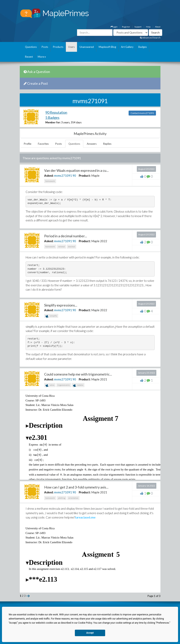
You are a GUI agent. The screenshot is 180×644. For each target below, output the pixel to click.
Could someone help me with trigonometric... (78, 374)
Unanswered (87, 47)
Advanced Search (150, 38)
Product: (85, 176)
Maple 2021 (99, 379)
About (158, 27)
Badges (143, 47)
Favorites (43, 144)
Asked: (49, 176)
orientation (73, 498)
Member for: (53, 122)
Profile (28, 144)
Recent (29, 57)
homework (50, 181)
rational (61, 247)
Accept (90, 633)
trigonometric (64, 385)
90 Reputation (56, 112)
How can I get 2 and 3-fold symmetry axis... (76, 487)
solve (50, 385)
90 (74, 176)
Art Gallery (127, 47)
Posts (45, 47)
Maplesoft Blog (107, 47)
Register (126, 27)
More (42, 57)
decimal (72, 247)
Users (71, 47)
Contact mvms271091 (142, 113)
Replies (107, 144)
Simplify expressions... (61, 305)
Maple (95, 176)
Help (148, 27)
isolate (78, 385)
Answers (92, 144)
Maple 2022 (99, 241)
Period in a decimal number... (66, 236)
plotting (62, 498)
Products (58, 47)
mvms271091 (63, 176)
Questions (31, 47)
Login (114, 27)
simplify (51, 316)
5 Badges (52, 117)
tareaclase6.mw (85, 517)
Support (138, 27)
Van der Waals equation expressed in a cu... (76, 170)
